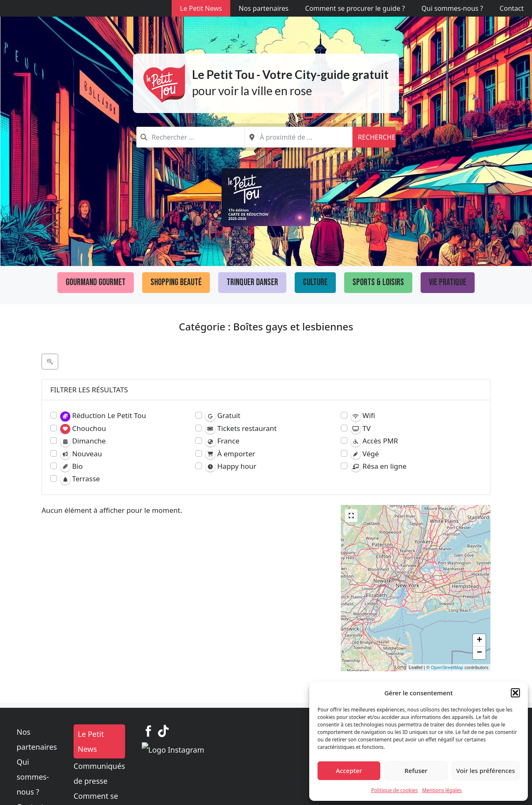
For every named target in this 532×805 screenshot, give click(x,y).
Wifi (363, 416)
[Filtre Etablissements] (50, 362)
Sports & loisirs (378, 282)
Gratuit (223, 416)
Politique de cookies (394, 790)
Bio (71, 467)
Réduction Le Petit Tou (103, 416)
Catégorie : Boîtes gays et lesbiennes (266, 326)
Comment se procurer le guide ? (355, 8)
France (222, 441)
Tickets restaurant (241, 429)
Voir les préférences (486, 771)
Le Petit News (201, 8)
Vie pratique (448, 282)
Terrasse (80, 479)
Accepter (349, 771)
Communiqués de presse (232, 751)
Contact (512, 8)
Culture (315, 282)
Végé (365, 454)
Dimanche (83, 441)
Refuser (416, 771)
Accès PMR (374, 441)
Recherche (377, 137)
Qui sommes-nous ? (452, 8)
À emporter (230, 454)
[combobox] (190, 137)
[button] (515, 693)
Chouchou (83, 429)
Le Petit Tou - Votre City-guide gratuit (290, 74)
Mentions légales (442, 790)
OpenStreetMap (447, 667)
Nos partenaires (264, 8)
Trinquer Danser (252, 282)
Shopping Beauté (176, 282)
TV (361, 429)
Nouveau (81, 454)
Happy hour (231, 467)
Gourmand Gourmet (96, 282)
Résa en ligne (379, 467)
